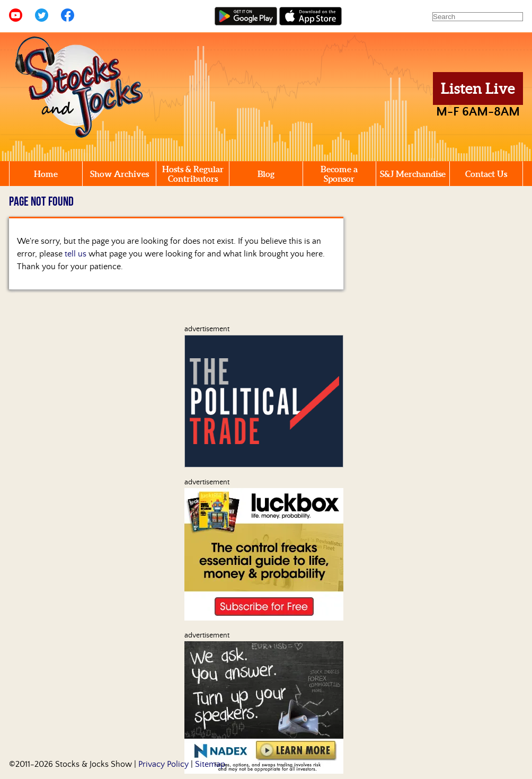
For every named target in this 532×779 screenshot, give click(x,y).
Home (46, 174)
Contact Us (486, 174)
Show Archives (119, 174)
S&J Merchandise (413, 174)
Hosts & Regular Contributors (193, 174)
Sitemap (210, 764)
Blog (266, 174)
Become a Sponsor (339, 174)
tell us (76, 254)
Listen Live (478, 88)
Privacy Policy (163, 764)
